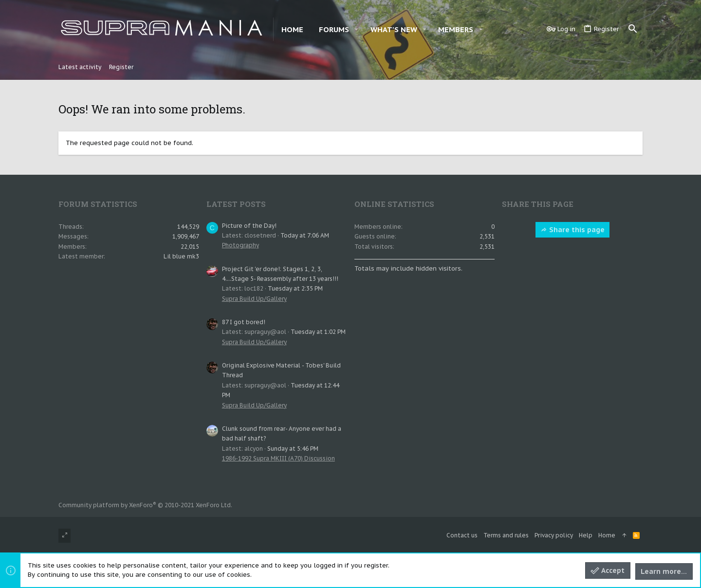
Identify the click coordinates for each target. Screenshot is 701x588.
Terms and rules (506, 535)
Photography (240, 245)
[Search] (633, 29)
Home (607, 535)
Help (586, 535)
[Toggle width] (65, 536)
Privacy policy (554, 535)
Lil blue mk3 (181, 256)
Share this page (572, 230)
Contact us (462, 535)
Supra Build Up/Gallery (254, 299)
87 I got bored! (244, 322)
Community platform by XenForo (145, 505)
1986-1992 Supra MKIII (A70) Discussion (278, 458)
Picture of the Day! (249, 226)
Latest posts (236, 204)
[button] (356, 29)
